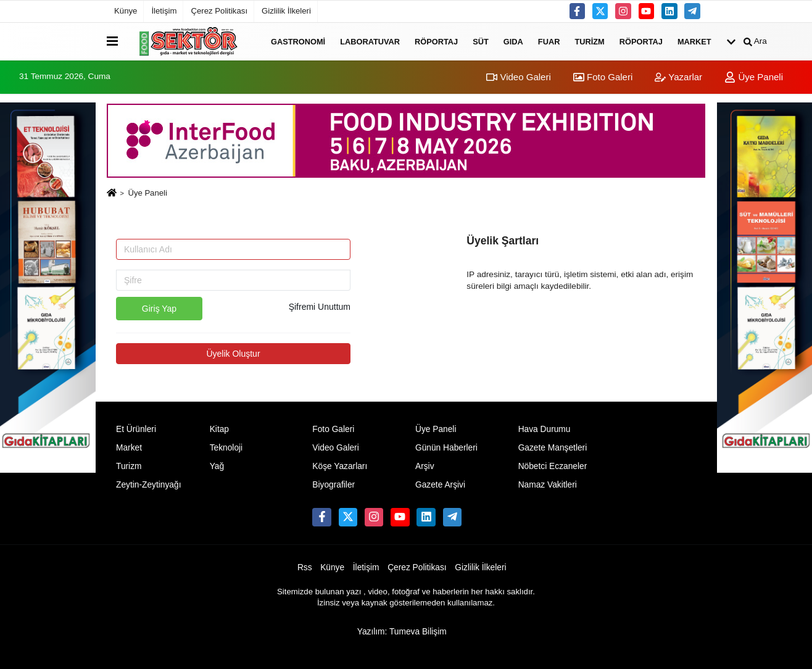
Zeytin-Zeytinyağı (148, 485)
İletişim (164, 11)
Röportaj (436, 41)
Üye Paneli (754, 77)
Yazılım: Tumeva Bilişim (402, 632)
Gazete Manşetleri (553, 448)
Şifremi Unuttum (320, 307)
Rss (305, 567)
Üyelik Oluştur (233, 354)
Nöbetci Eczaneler (553, 466)
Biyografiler (333, 485)
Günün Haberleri (446, 448)
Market (694, 41)
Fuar (549, 41)
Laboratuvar (370, 41)
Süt (481, 41)
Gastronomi (298, 41)
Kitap (219, 429)
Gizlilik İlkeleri (286, 11)
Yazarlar (678, 77)
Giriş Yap (159, 309)
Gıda (513, 41)
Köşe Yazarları (340, 466)
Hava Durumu (545, 429)
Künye (126, 11)
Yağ (217, 466)
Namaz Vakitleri (548, 485)
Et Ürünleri (136, 429)
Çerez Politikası (219, 11)
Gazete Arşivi (440, 485)
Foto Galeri (603, 77)
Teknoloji (226, 448)
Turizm (589, 41)
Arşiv (425, 466)
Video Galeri (518, 77)
